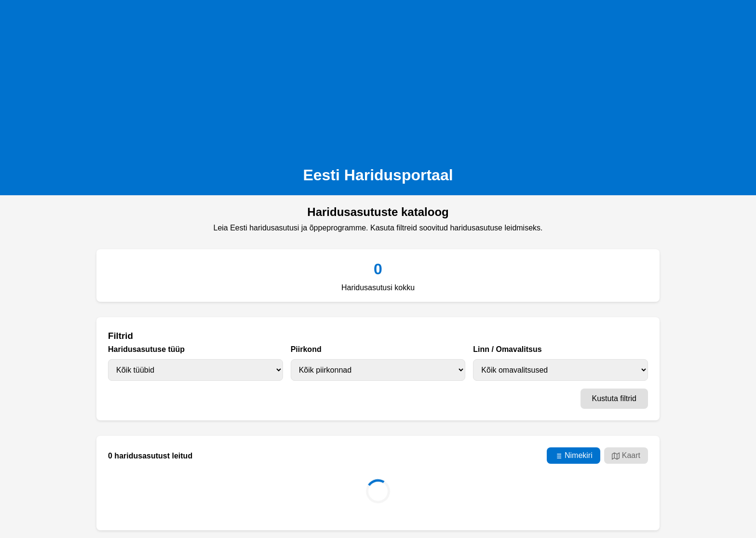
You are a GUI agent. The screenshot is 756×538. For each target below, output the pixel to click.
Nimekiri (574, 456)
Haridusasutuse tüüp (146, 349)
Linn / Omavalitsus (507, 349)
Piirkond (306, 349)
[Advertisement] (378, 80)
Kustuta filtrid (614, 398)
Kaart (626, 456)
